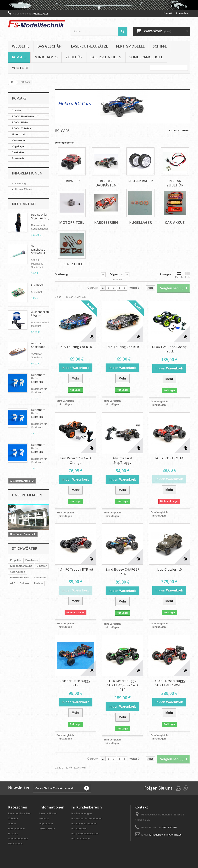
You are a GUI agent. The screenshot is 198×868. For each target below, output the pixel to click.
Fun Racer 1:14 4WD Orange (76, 460)
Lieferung (20, 183)
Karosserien (19, 140)
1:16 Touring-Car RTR (76, 347)
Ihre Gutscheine (80, 839)
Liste (188, 275)
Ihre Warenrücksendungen (86, 818)
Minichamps (46, 57)
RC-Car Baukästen (23, 116)
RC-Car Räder (20, 122)
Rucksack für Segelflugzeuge (41, 216)
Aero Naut (40, 577)
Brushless (31, 560)
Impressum (46, 823)
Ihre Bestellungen (81, 813)
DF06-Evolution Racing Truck (169, 349)
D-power (42, 566)
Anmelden (182, 13)
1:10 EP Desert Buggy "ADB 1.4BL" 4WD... (169, 683)
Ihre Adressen (79, 828)
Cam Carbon (17, 572)
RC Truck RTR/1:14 (169, 458)
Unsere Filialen (23, 189)
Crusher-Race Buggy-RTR (76, 683)
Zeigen (114, 274)
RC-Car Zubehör (21, 128)
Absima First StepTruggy (122, 460)
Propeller (15, 560)
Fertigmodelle (130, 46)
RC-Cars (19, 57)
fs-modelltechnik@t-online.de (165, 835)
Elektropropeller (20, 577)
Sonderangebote (146, 57)
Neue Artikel (25, 204)
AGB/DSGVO (47, 828)
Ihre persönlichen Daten (85, 834)
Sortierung (61, 274)
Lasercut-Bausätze (90, 46)
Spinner (24, 583)
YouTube (20, 68)
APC (13, 583)
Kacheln (179, 275)
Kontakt (167, 13)
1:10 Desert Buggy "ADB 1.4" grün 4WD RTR (122, 685)
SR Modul (37, 284)
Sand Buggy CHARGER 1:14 (122, 572)
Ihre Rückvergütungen (84, 823)
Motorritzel (18, 134)
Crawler (16, 110)
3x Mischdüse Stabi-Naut (38, 249)
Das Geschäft (50, 46)
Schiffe (160, 46)
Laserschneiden (106, 57)
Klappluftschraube (21, 566)
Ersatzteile (18, 158)
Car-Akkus (18, 152)
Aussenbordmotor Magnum (43, 313)
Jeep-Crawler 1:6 (169, 569)
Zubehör (74, 57)
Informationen (27, 173)
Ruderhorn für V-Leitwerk (38, 378)
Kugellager (18, 146)
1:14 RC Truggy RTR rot (76, 569)
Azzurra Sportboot (38, 345)
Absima (38, 583)
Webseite (21, 46)
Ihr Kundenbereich (86, 807)
